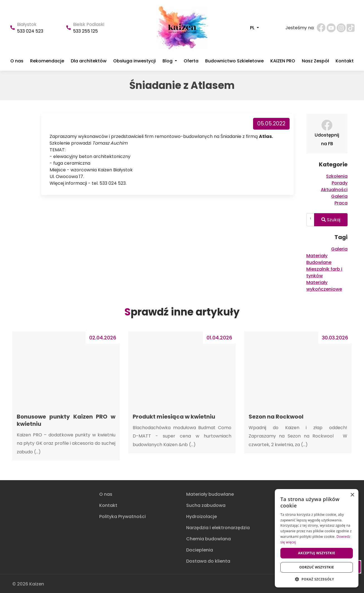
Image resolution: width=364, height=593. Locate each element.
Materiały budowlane (210, 494)
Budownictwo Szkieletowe (234, 61)
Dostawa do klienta (208, 561)
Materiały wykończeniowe (324, 286)
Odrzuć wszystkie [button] (317, 567)
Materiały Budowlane (319, 259)
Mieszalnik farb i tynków (324, 272)
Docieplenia (200, 550)
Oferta (191, 61)
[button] (317, 579)
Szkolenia (337, 176)
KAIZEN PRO (283, 61)
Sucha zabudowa (206, 505)
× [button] (352, 495)
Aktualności (334, 190)
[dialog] (317, 538)
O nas (17, 61)
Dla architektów (89, 61)
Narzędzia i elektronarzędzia (218, 528)
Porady (340, 183)
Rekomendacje (47, 61)
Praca (341, 203)
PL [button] (253, 28)
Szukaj (331, 220)
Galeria (339, 196)
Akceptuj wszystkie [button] (316, 553)
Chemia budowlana (208, 539)
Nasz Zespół (315, 61)
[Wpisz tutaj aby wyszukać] (310, 220)
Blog (168, 61)
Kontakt (345, 61)
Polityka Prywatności (122, 517)
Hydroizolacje (202, 517)
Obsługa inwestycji (134, 61)
